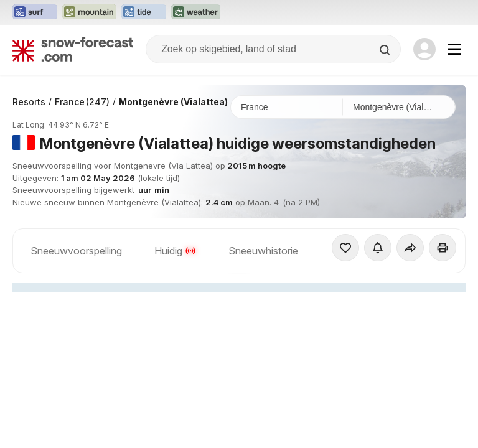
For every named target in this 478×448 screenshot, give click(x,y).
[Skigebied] (399, 107)
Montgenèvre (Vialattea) (173, 102)
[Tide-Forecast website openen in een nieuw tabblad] (144, 12)
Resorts (29, 102)
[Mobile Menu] (454, 49)
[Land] (287, 107)
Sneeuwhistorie (263, 251)
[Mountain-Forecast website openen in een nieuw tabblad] (89, 12)
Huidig (175, 251)
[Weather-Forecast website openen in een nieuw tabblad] (196, 12)
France (82, 102)
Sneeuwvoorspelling (76, 251)
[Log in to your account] (424, 49)
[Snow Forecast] (73, 49)
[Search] (386, 50)
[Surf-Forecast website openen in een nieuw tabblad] (35, 12)
